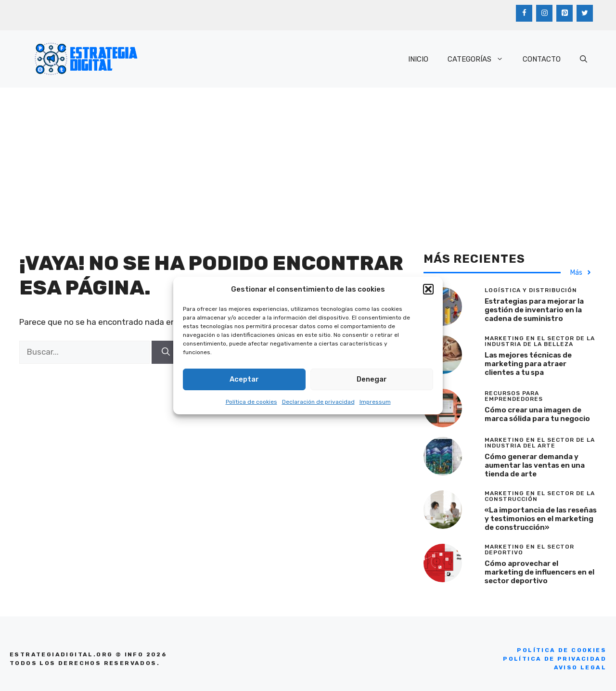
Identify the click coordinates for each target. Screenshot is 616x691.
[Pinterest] (565, 13)
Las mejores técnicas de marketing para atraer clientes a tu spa (528, 364)
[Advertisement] (308, 160)
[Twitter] (585, 13)
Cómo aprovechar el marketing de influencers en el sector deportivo (539, 572)
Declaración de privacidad (318, 402)
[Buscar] (166, 352)
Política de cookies (251, 402)
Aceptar (244, 379)
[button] (428, 289)
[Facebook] (524, 13)
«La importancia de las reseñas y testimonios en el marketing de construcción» (541, 519)
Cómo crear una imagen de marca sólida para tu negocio (537, 414)
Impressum (375, 402)
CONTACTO (542, 59)
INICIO (418, 59)
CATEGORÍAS (480, 59)
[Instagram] (544, 13)
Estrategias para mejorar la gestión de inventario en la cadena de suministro (534, 310)
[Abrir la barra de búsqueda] (584, 59)
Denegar (372, 379)
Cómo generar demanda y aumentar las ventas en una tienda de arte (535, 465)
